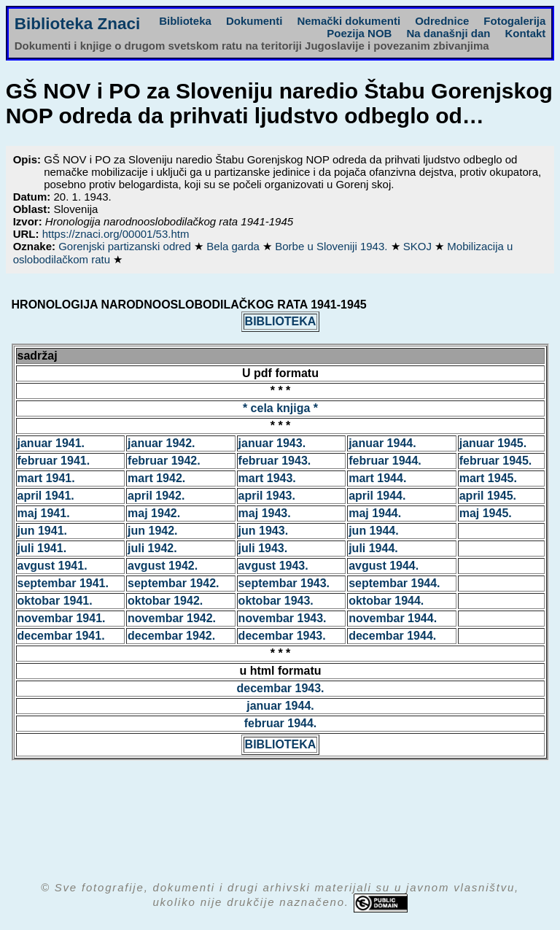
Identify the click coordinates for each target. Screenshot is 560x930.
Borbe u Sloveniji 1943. (332, 246)
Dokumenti (254, 21)
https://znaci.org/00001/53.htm (116, 234)
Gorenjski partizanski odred (126, 246)
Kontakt (525, 33)
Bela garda (234, 246)
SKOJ (419, 246)
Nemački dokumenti (349, 21)
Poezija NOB (359, 33)
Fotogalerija (514, 21)
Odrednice (442, 21)
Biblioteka (185, 21)
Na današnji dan (448, 33)
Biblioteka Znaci (78, 24)
